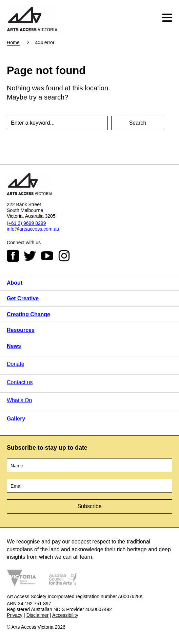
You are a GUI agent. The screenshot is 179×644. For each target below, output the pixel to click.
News (14, 346)
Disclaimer (38, 615)
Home (13, 42)
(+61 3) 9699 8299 (26, 223)
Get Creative (23, 298)
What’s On (19, 400)
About (15, 283)
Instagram (64, 256)
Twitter (30, 256)
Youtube (47, 256)
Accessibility (65, 615)
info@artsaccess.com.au (33, 229)
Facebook (13, 256)
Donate (16, 364)
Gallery (16, 419)
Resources (21, 330)
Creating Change (28, 314)
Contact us (20, 382)
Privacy (15, 615)
